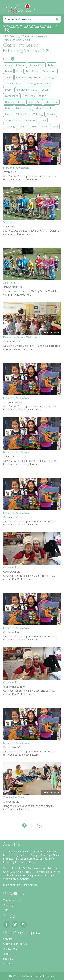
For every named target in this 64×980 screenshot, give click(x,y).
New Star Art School (16, 168)
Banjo (8, 71)
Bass (19, 71)
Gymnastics (12, 96)
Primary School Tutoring (29, 114)
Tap (44, 120)
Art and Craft (37, 65)
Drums (9, 90)
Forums (8, 964)
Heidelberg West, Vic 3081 (38, 26)
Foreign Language (27, 90)
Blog (6, 954)
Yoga (55, 127)
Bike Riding (32, 71)
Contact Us (9, 939)
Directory (8, 905)
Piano (8, 114)
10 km (15, 26)
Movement (52, 102)
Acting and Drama (15, 65)
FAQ (6, 910)
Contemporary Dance (28, 77)
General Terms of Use (15, 944)
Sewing (51, 114)
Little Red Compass (19, 7)
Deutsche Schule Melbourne (22, 337)
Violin (34, 127)
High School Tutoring (34, 96)
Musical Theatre (44, 108)
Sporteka (9, 222)
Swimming (31, 120)
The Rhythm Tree (14, 797)
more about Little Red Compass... (22, 885)
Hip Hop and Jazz (15, 102)
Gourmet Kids (12, 567)
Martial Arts (35, 102)
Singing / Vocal (13, 120)
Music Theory (24, 108)
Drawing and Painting (38, 84)
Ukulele (23, 127)
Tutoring (10, 127)
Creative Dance (14, 84)
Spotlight (8, 959)
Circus (8, 77)
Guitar (45, 90)
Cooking (49, 77)
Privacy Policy (11, 949)
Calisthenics (49, 71)
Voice (45, 127)
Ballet (51, 65)
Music (8, 108)
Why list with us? (12, 900)
